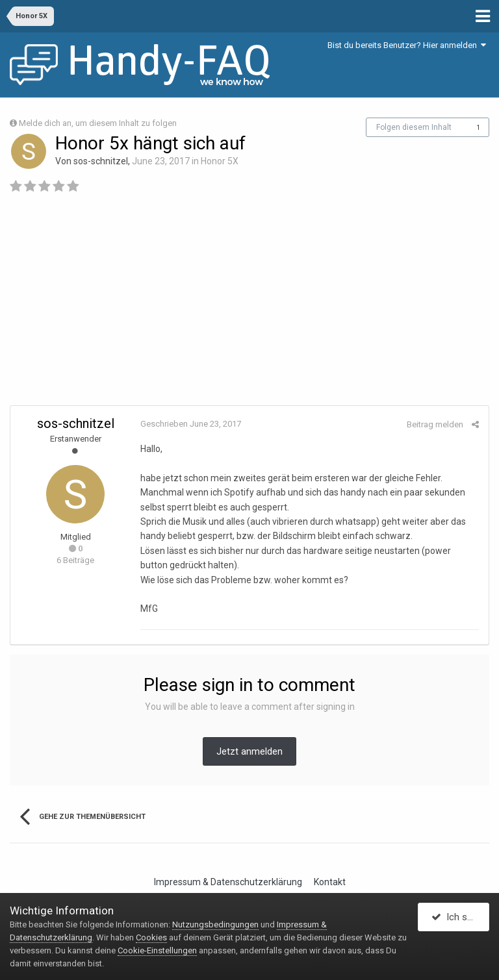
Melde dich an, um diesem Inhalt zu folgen (98, 123)
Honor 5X (220, 161)
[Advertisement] (249, 305)
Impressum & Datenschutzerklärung (228, 882)
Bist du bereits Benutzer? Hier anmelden (407, 45)
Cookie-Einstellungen (157, 950)
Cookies (151, 937)
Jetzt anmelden (249, 751)
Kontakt (330, 882)
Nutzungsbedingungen (215, 924)
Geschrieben (191, 424)
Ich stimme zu (460, 917)
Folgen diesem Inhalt (414, 127)
